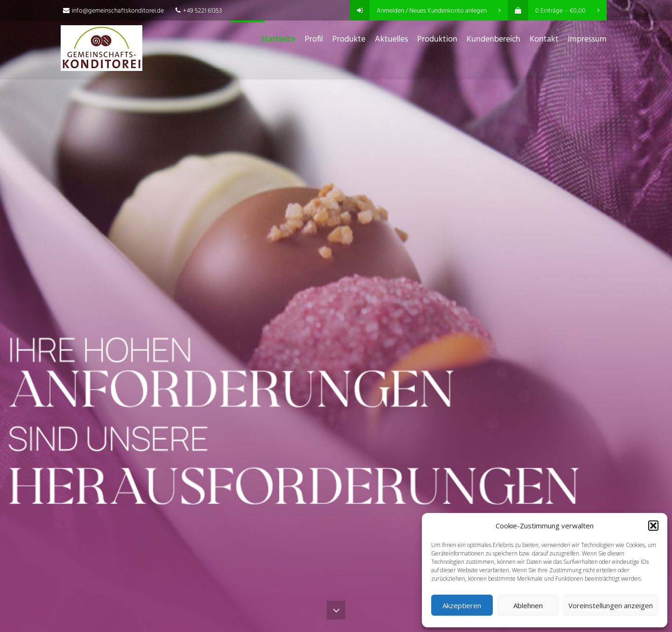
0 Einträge (554, 11)
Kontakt (544, 39)
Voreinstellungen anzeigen (611, 605)
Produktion (437, 39)
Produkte (349, 39)
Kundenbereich (493, 39)
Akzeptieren (462, 605)
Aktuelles (391, 39)
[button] (653, 526)
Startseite (278, 39)
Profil (314, 39)
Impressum (587, 39)
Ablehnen (528, 605)
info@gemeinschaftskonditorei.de (113, 11)
